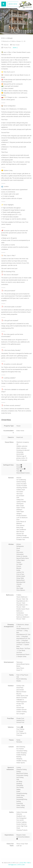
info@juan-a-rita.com (16, 865)
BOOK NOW (13, 4)
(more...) (15, 48)
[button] (2, 21)
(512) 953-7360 (25, 863)
